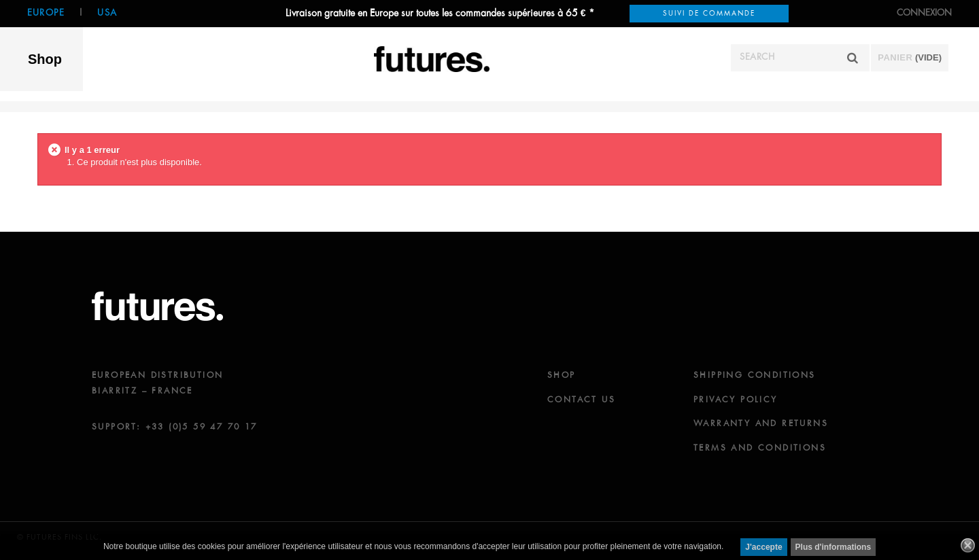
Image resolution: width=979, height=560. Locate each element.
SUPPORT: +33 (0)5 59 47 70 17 (175, 427)
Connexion (924, 13)
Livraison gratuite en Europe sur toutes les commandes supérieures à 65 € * (440, 14)
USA (107, 13)
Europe (46, 13)
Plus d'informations (834, 547)
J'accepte (763, 547)
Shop (45, 59)
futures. (157, 306)
